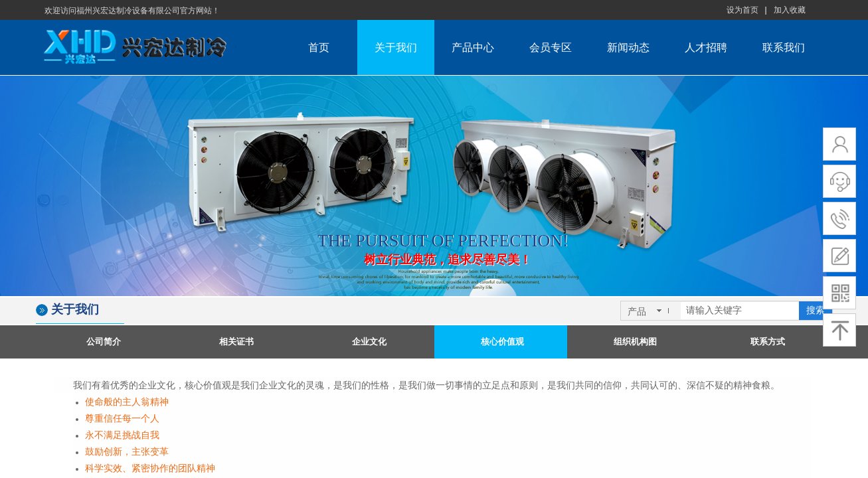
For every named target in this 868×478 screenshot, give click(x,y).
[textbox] (740, 311)
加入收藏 (790, 10)
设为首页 (742, 10)
